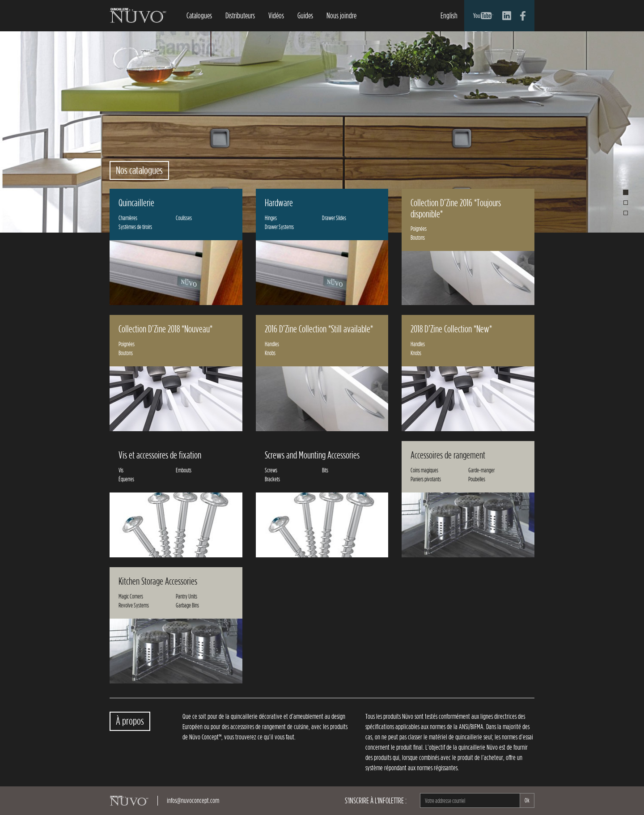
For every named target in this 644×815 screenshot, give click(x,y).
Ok (527, 800)
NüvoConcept (138, 15)
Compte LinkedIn (507, 16)
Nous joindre (341, 15)
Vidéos (276, 15)
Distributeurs (240, 15)
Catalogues (199, 15)
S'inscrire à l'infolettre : (376, 800)
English (449, 15)
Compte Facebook (523, 16)
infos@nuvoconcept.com (193, 800)
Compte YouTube (483, 16)
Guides (305, 15)
